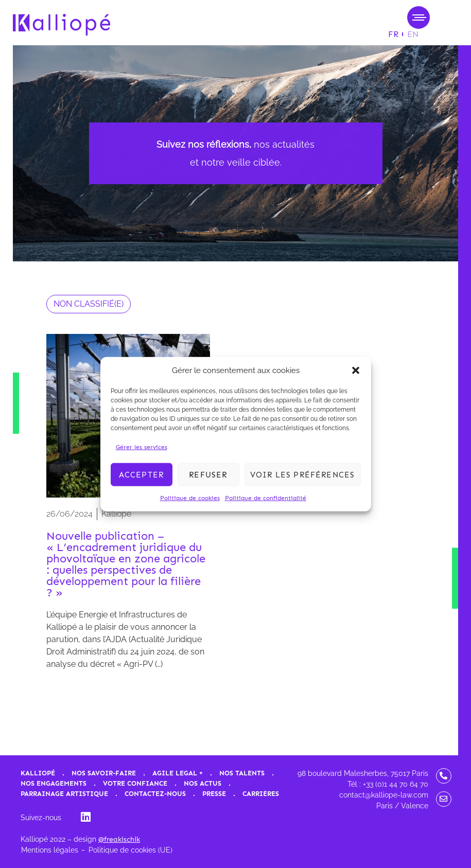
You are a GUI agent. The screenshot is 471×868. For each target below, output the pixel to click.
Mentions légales (50, 850)
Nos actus (203, 783)
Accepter (142, 474)
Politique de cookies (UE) (130, 850)
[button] (356, 370)
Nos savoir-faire (104, 773)
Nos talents (242, 773)
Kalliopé (38, 773)
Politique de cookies (190, 498)
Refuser (208, 474)
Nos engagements (54, 783)
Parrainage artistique (64, 794)
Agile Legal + (178, 773)
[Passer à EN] (413, 34)
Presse (214, 794)
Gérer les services (142, 447)
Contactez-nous (155, 794)
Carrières (261, 794)
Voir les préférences (303, 474)
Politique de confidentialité (266, 498)
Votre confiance (135, 783)
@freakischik (119, 839)
